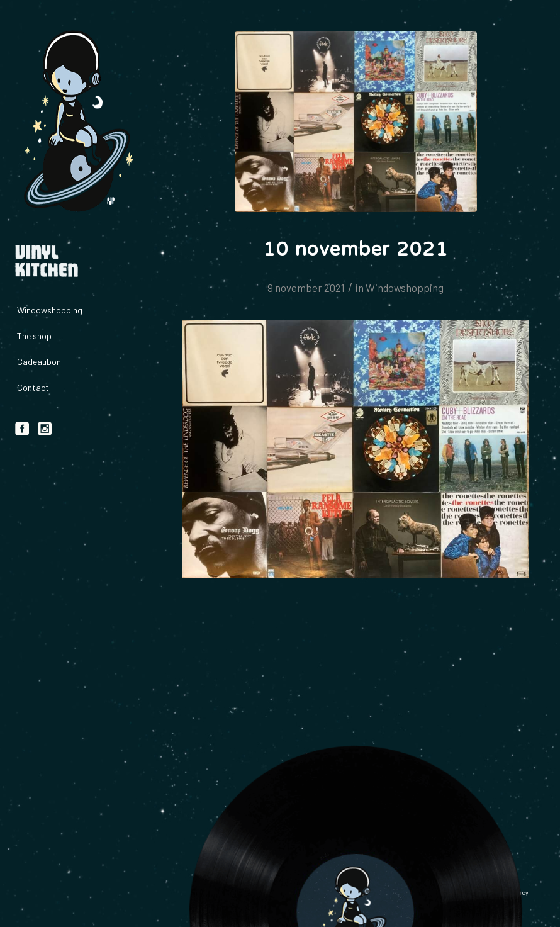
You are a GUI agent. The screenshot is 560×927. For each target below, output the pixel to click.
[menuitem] (76, 311)
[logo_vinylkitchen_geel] (76, 122)
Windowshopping (405, 288)
